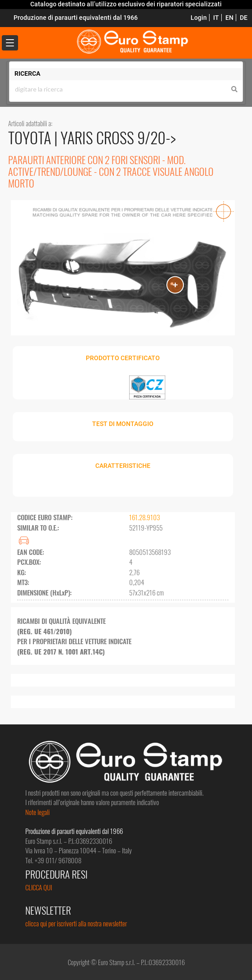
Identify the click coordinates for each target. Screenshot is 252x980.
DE (244, 18)
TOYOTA (31, 137)
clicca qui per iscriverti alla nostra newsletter (76, 923)
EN (229, 18)
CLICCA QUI (39, 887)
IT (216, 18)
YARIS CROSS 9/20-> (118, 137)
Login (199, 18)
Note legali (37, 812)
